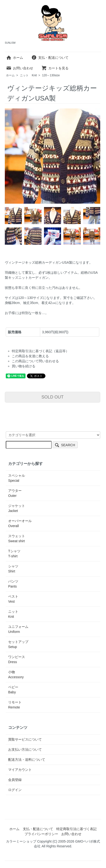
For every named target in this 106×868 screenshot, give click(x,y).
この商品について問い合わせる (35, 361)
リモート (15, 705)
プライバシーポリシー (41, 834)
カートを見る (55, 68)
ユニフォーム (18, 629)
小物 (16, 675)
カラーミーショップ (21, 841)
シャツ (13, 569)
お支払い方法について (25, 749)
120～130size (51, 75)
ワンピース (17, 659)
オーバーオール (20, 523)
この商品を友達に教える (30, 356)
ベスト (13, 599)
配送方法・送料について (27, 760)
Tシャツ (14, 554)
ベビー (13, 690)
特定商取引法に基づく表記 (76, 829)
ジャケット (17, 508)
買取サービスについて (25, 739)
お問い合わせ (20, 68)
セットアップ (18, 644)
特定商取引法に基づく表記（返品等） (40, 351)
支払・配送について (50, 58)
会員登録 (15, 780)
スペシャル (17, 478)
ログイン (15, 790)
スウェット (17, 538)
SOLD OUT (52, 397)
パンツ (13, 584)
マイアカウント (20, 770)
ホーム (15, 58)
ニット (28, 75)
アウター (15, 493)
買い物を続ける (24, 366)
